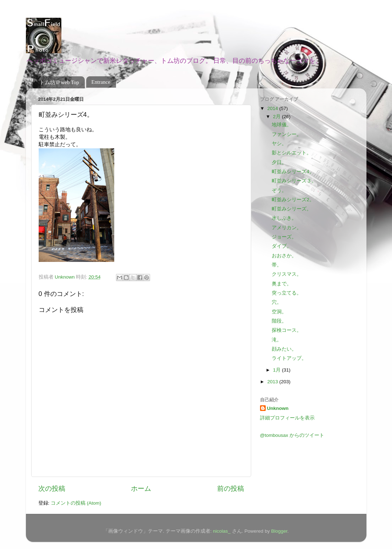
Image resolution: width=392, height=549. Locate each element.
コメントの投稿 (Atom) (76, 503)
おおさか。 (284, 256)
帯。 (277, 265)
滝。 (277, 340)
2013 (273, 382)
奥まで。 (282, 284)
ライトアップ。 (289, 358)
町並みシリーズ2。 (293, 200)
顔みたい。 (284, 349)
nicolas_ (222, 531)
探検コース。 (287, 330)
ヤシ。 (279, 144)
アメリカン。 (287, 228)
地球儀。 (282, 125)
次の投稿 (52, 488)
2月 (278, 117)
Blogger (279, 531)
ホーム (141, 488)
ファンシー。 (287, 134)
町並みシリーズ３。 (294, 181)
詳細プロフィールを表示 (287, 418)
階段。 (279, 321)
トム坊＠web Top (59, 82)
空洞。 (279, 312)
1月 (278, 370)
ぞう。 (279, 190)
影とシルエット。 (292, 153)
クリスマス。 (287, 274)
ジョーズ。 (284, 237)
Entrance (101, 82)
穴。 (277, 302)
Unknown (278, 408)
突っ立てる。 (287, 293)
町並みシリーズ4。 (293, 172)
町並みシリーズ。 (292, 209)
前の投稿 (231, 488)
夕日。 (279, 162)
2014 (273, 108)
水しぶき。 (284, 218)
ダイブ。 (282, 246)
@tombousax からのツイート (292, 435)
